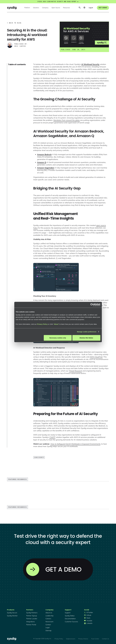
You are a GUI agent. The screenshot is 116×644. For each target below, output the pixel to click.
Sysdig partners (32, 613)
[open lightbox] (56, 277)
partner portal (31, 625)
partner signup (32, 616)
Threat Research (75, 371)
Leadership (49, 616)
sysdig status (70, 616)
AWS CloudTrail (96, 357)
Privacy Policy (42, 324)
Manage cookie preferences (87, 332)
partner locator (32, 619)
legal (47, 627)
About (56, 324)
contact (48, 625)
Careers (48, 619)
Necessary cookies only (58, 338)
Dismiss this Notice (86, 338)
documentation (70, 619)
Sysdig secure (12, 613)
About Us (49, 613)
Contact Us (105, 639)
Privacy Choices (83, 639)
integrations (30, 622)
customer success (71, 622)
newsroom (49, 622)
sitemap (48, 631)
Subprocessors (71, 639)
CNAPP (52, 437)
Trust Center (95, 639)
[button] (27, 8)
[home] (12, 8)
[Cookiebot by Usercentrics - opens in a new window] (92, 305)
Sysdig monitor (12, 616)
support (68, 613)
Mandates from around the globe (67, 120)
